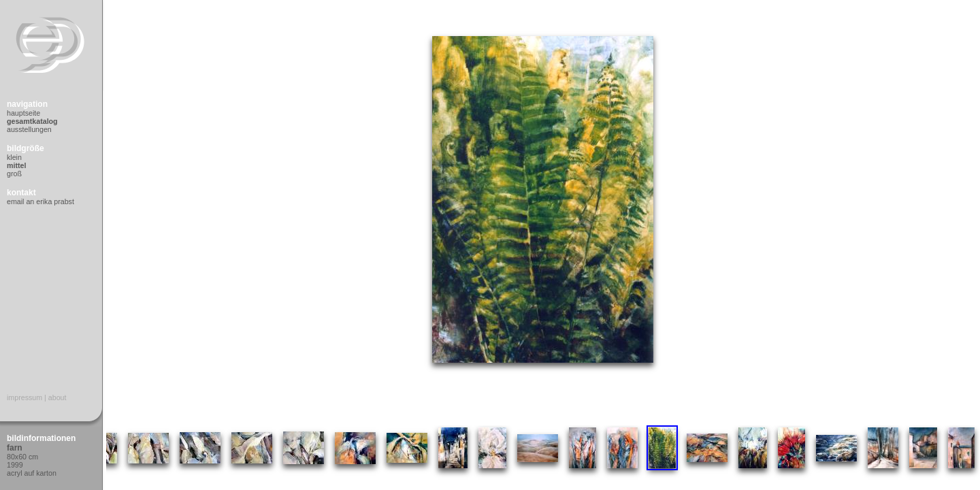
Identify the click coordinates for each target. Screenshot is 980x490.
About (58, 397)
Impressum (24, 397)
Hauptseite (23, 113)
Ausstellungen (29, 129)
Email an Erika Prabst (40, 201)
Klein (14, 157)
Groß (14, 174)
